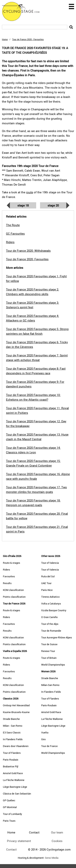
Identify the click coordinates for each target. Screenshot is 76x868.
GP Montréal (10, 807)
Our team (57, 832)
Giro (43, 739)
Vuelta (45, 732)
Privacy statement (19, 841)
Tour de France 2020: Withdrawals (28, 251)
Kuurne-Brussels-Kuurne (16, 712)
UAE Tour (46, 583)
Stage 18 (23, 205)
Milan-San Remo (50, 685)
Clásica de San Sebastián (17, 794)
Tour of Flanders (12, 753)
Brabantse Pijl (11, 766)
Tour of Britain (49, 658)
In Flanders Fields (13, 739)
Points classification (14, 597)
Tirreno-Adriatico (50, 597)
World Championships (53, 665)
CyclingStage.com (23, 11)
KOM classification (13, 590)
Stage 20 (53, 205)
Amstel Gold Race (13, 773)
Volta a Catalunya (51, 603)
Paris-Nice (47, 590)
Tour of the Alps (50, 624)
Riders (6, 570)
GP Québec (9, 800)
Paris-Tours (9, 821)
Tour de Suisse (49, 644)
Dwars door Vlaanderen (16, 746)
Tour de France (49, 746)
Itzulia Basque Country (54, 610)
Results (7, 583)
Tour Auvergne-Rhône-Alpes (57, 637)
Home (5, 39)
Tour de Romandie (51, 631)
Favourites (9, 576)
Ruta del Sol (48, 576)
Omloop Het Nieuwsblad (16, 705)
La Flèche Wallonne (14, 780)
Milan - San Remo (13, 726)
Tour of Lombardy (12, 814)
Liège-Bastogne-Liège (15, 787)
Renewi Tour (48, 651)
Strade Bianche (11, 719)
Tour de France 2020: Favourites (27, 259)
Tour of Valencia (50, 563)
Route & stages (12, 563)
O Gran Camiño (49, 617)
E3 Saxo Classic (12, 732)
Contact (11, 849)
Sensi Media (52, 858)
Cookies (57, 841)
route (30, 192)
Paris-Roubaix (11, 760)
